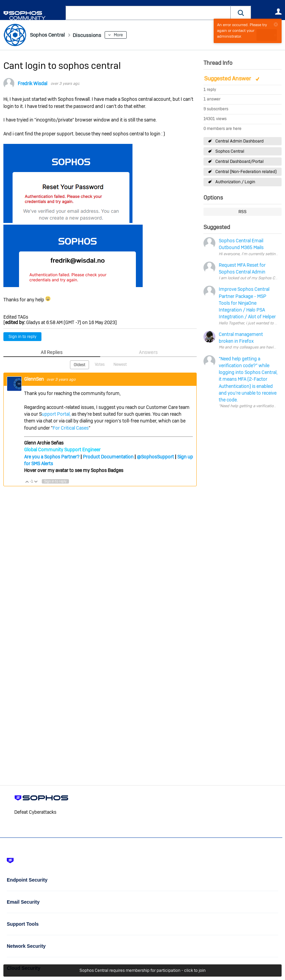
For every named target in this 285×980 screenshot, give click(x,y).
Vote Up (27, 481)
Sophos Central (230, 151)
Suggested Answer (228, 79)
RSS (243, 212)
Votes (100, 364)
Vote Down (36, 481)
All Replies (52, 352)
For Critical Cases (71, 427)
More (129, 35)
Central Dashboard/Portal (239, 162)
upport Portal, (56, 414)
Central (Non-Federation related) (246, 172)
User (278, 12)
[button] (241, 13)
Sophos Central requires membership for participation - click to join (142, 970)
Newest (120, 364)
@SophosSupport (155, 456)
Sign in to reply (22, 337)
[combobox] (148, 13)
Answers (148, 352)
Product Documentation (108, 456)
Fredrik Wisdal (32, 83)
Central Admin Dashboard (239, 141)
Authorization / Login (235, 182)
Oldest (79, 364)
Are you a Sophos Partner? (52, 456)
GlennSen (34, 378)
